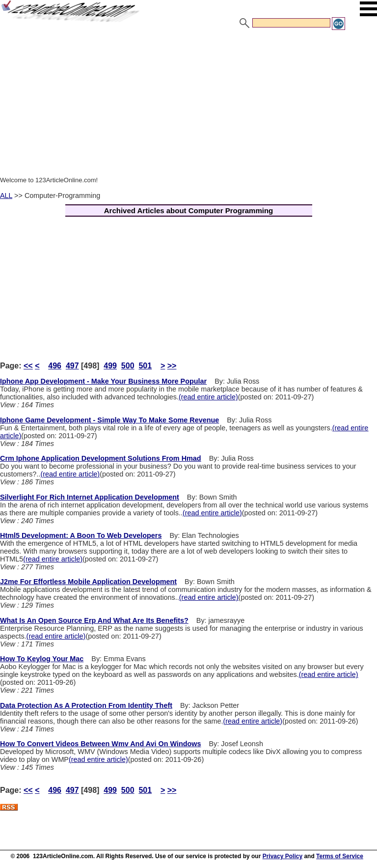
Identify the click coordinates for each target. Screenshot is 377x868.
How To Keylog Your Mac (42, 659)
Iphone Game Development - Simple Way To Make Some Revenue (109, 420)
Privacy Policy (283, 856)
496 (55, 366)
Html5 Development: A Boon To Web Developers (81, 535)
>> (172, 366)
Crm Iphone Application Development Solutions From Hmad (101, 458)
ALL (6, 196)
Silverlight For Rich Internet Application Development (90, 497)
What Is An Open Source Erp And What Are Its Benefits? (94, 620)
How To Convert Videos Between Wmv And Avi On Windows (101, 744)
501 (145, 366)
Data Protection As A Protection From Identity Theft (86, 705)
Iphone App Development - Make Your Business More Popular (103, 381)
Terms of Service (340, 856)
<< (28, 366)
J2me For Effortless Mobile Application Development (88, 582)
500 (128, 366)
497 (72, 366)
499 (110, 366)
